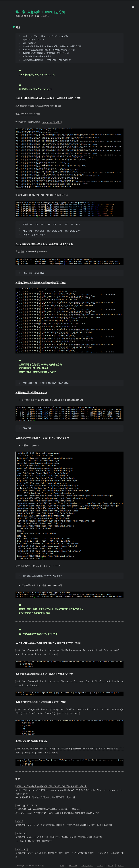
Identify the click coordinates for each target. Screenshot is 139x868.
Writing (73, 863)
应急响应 (45, 16)
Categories (87, 863)
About (110, 863)
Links (100, 863)
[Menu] (133, 7)
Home (62, 863)
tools (121, 863)
